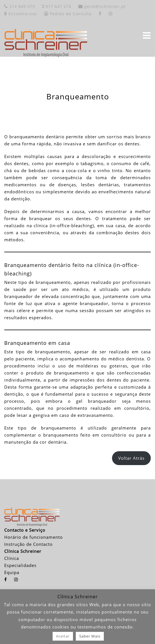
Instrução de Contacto (28, 544)
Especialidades (20, 565)
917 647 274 (57, 6)
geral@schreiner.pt (102, 6)
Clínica (12, 558)
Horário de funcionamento (34, 537)
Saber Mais (90, 636)
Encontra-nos (21, 14)
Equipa (12, 572)
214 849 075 (20, 6)
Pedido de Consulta (68, 14)
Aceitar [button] (63, 636)
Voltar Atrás (131, 458)
